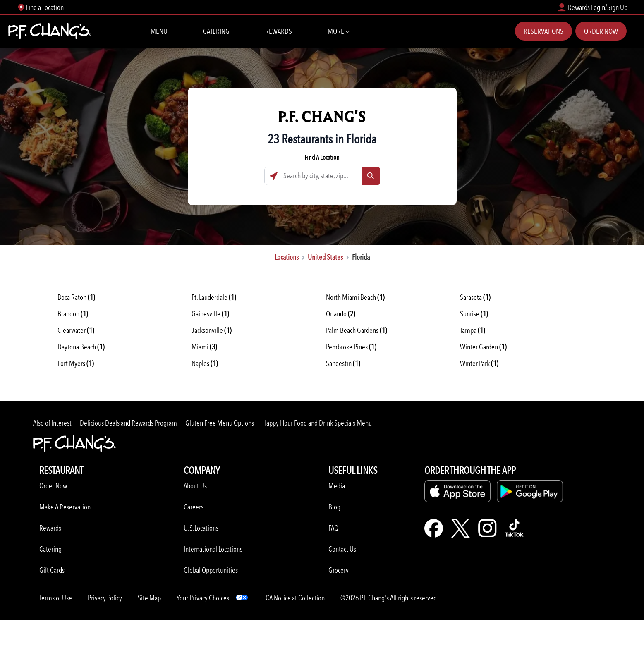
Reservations (543, 31)
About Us (195, 486)
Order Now (601, 31)
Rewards (279, 31)
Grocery (339, 570)
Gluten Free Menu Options (220, 423)
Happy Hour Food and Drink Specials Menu (317, 423)
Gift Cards (52, 570)
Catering (216, 31)
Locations (287, 257)
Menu (159, 31)
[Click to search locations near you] (274, 176)
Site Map (149, 598)
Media (337, 486)
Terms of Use (56, 598)
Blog (334, 507)
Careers (194, 507)
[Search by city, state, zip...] (322, 176)
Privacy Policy (105, 598)
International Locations (213, 549)
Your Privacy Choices (203, 598)
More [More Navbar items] (338, 31)
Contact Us (342, 549)
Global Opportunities (211, 570)
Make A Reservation (65, 507)
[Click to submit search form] (371, 176)
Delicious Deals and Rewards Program (128, 423)
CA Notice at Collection (295, 598)
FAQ (333, 528)
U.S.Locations (201, 528)
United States (325, 257)
